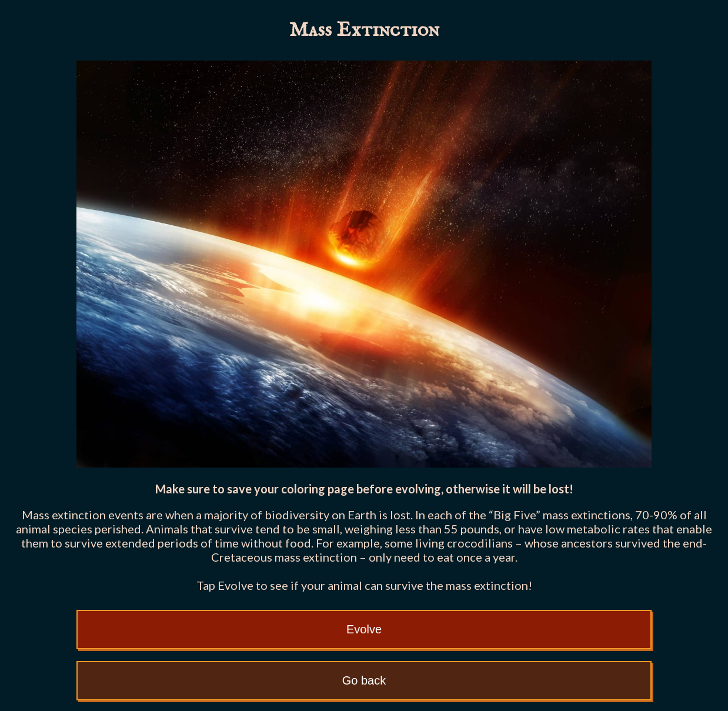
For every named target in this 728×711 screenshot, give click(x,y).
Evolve (364, 629)
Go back (364, 680)
